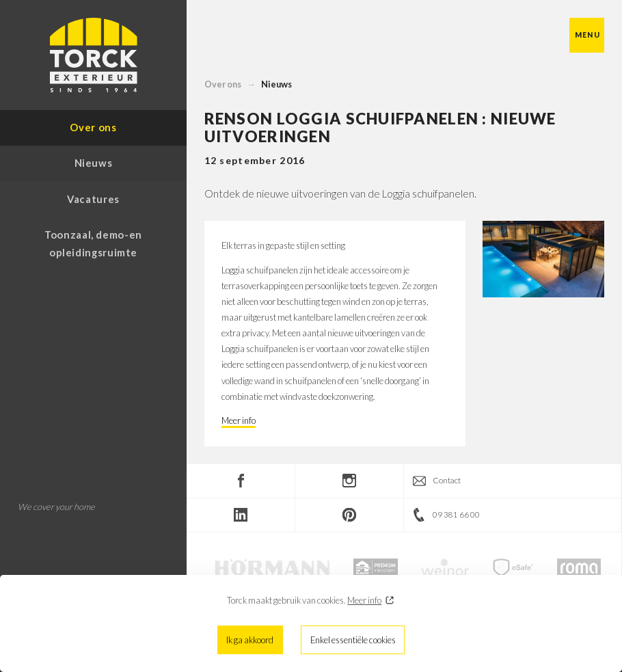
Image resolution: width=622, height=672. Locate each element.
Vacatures (93, 199)
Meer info (364, 600)
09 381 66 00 (456, 514)
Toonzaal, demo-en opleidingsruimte (93, 243)
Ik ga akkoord (250, 640)
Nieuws (276, 84)
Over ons (223, 84)
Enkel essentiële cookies (353, 640)
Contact (447, 480)
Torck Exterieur (94, 55)
